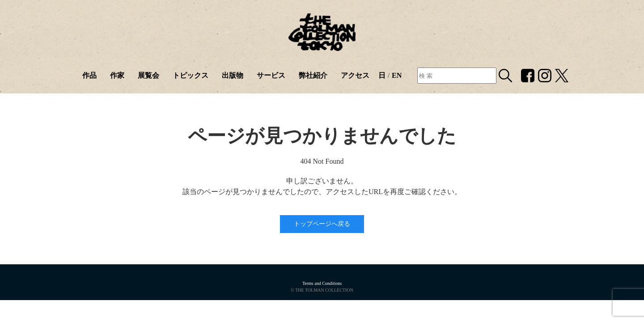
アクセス (355, 75)
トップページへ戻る (322, 224)
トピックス (191, 75)
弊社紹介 (313, 75)
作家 (117, 75)
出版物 (233, 75)
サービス (271, 75)
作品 (89, 75)
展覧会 (148, 75)
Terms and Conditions (322, 283)
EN (397, 75)
